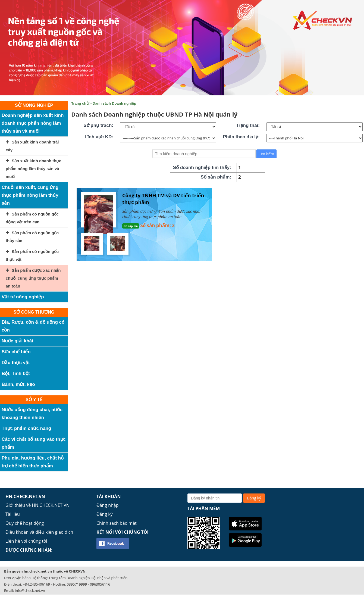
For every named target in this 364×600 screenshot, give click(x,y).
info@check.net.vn (30, 590)
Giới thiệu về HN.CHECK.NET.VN (37, 505)
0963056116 (100, 584)
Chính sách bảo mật (117, 523)
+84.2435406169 (36, 584)
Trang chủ (80, 103)
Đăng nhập (107, 505)
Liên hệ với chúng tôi (26, 541)
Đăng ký (105, 514)
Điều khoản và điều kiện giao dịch (39, 532)
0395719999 (77, 584)
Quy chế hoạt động (25, 523)
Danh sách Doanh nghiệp (114, 103)
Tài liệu (13, 514)
